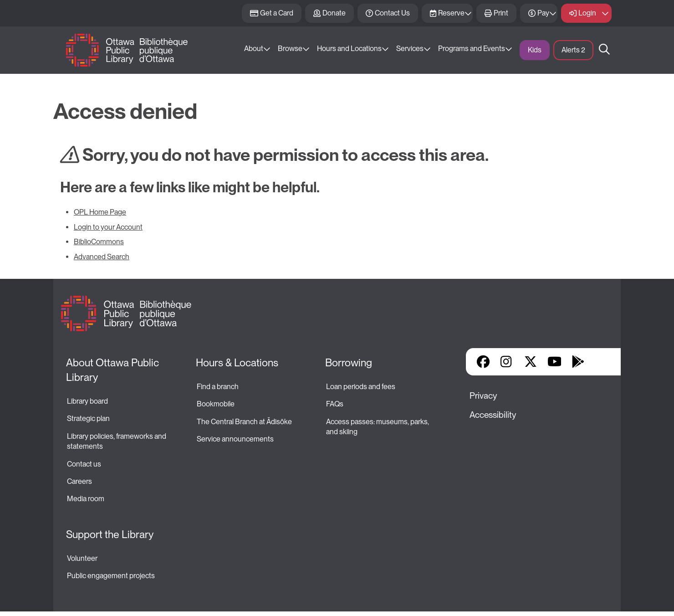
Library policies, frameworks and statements (117, 441)
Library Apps (602, 362)
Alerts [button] (573, 50)
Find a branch (218, 387)
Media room (86, 499)
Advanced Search (102, 257)
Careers (79, 481)
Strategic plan (89, 418)
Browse (290, 49)
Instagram (507, 362)
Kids (535, 50)
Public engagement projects (111, 576)
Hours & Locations (237, 363)
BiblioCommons (99, 242)
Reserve (451, 13)
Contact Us (392, 13)
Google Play (578, 362)
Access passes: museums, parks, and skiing (378, 427)
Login (587, 13)
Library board (87, 401)
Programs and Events (472, 49)
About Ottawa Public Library (114, 370)
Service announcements (235, 439)
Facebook (483, 362)
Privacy (483, 396)
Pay (543, 13)
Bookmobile (216, 404)
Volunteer (82, 558)
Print (501, 13)
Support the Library (110, 534)
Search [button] (604, 50)
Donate (334, 13)
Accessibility (493, 415)
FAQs (335, 404)
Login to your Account (108, 227)
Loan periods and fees (361, 387)
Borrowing (349, 363)
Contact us (84, 464)
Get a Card (277, 13)
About (254, 49)
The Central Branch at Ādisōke (244, 422)
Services (410, 49)
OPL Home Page (100, 212)
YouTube (554, 362)
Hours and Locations (349, 49)
